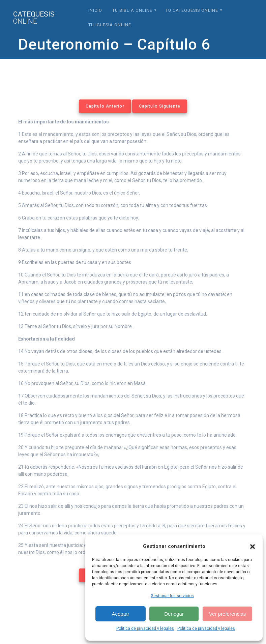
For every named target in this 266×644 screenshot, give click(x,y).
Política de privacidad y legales (145, 628)
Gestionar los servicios (172, 596)
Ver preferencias (227, 614)
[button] (253, 547)
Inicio (95, 10)
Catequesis (34, 18)
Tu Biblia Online (132, 10)
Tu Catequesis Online (192, 10)
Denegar (174, 614)
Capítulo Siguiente (160, 106)
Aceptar (120, 614)
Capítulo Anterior (105, 106)
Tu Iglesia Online (110, 25)
